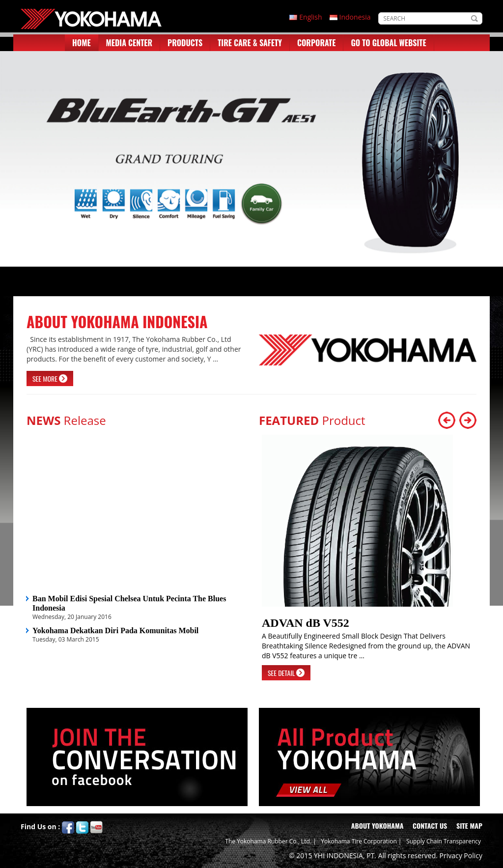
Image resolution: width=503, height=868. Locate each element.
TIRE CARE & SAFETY (250, 43)
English (310, 17)
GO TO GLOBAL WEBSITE (388, 43)
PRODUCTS (185, 43)
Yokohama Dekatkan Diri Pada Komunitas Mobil (115, 630)
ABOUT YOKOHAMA (377, 826)
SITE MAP (469, 826)
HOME (82, 43)
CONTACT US (430, 826)
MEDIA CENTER (129, 43)
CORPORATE (316, 43)
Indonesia (355, 17)
